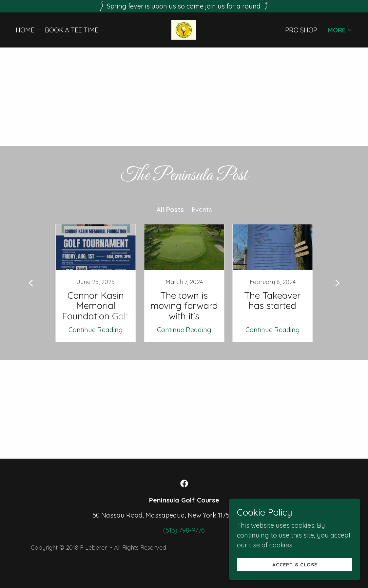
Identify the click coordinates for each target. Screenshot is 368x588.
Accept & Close (295, 565)
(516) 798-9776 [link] (184, 530)
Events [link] (202, 209)
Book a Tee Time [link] (72, 30)
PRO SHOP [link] (301, 30)
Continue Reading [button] (96, 330)
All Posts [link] (170, 209)
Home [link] (25, 30)
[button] (340, 31)
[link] (184, 29)
